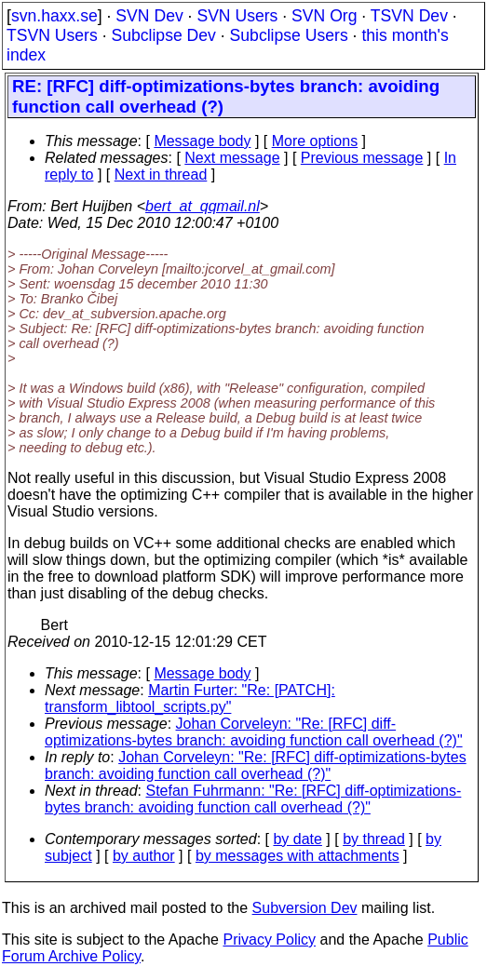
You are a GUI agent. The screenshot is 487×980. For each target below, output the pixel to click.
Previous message (362, 158)
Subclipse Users (289, 35)
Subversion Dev (305, 908)
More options (315, 141)
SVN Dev (149, 16)
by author (144, 856)
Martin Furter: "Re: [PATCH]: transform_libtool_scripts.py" (190, 698)
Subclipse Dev (163, 35)
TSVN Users (52, 35)
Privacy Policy (269, 940)
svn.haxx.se (54, 16)
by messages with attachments (298, 856)
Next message (232, 158)
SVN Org (324, 16)
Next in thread (161, 175)
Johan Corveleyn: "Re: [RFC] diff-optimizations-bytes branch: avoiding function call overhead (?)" (254, 732)
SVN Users (237, 16)
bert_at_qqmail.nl (203, 206)
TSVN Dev (409, 16)
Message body (202, 141)
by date (297, 839)
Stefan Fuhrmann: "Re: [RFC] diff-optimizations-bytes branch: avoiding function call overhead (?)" (253, 799)
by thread (374, 839)
